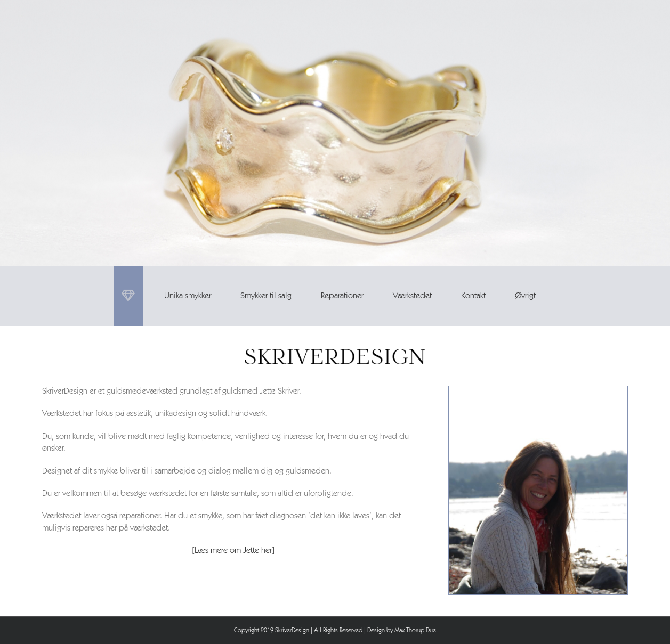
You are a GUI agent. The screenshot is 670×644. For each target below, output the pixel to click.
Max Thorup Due (415, 631)
